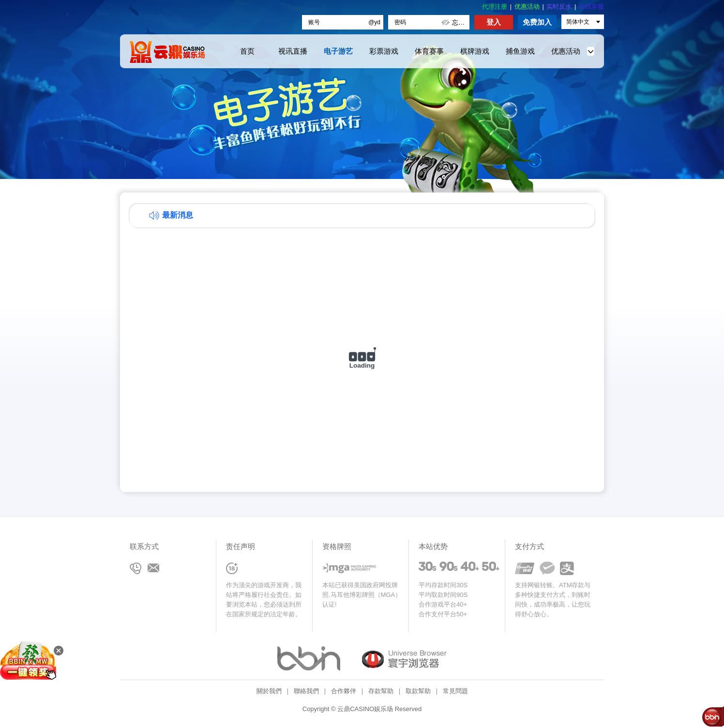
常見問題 (455, 691)
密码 (400, 22)
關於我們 (269, 691)
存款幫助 (381, 691)
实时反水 (559, 7)
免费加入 (537, 22)
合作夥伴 (344, 691)
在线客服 (591, 7)
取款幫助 (418, 691)
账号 (314, 22)
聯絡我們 (306, 691)
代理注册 (495, 7)
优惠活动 (527, 7)
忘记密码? (460, 22)
